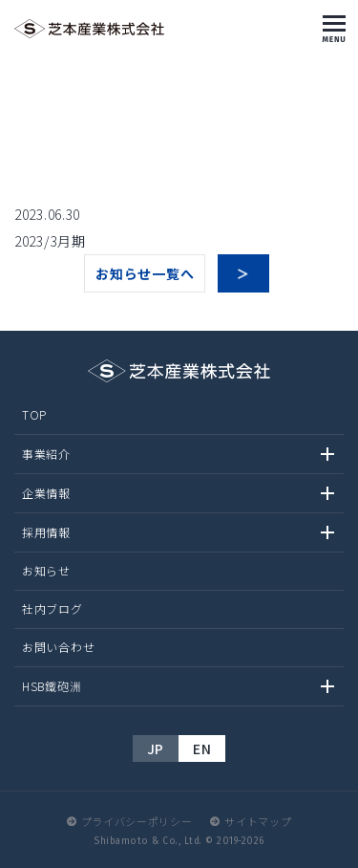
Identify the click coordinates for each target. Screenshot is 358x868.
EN (202, 749)
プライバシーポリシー (137, 821)
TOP (34, 414)
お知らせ (46, 570)
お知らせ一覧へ (145, 273)
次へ (243, 273)
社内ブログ (53, 608)
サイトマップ (258, 821)
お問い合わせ (58, 647)
